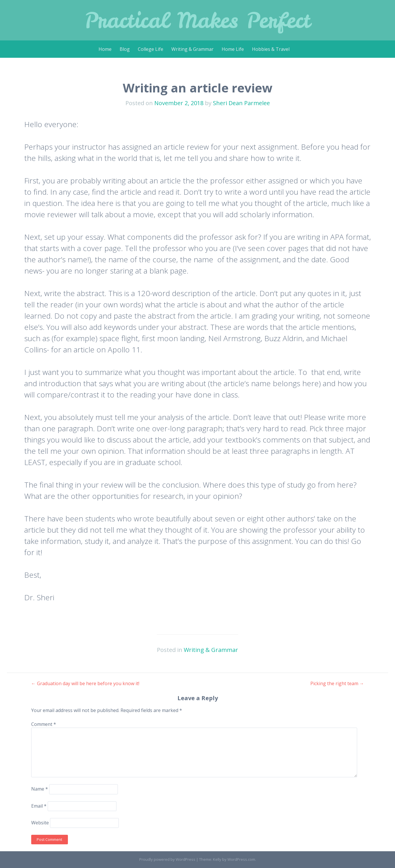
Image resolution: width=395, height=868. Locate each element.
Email (39, 806)
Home (105, 49)
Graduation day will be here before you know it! (85, 683)
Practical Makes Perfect (197, 20)
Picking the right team (337, 683)
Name (40, 789)
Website (40, 823)
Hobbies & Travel (271, 49)
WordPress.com (241, 859)
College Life (151, 49)
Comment (44, 724)
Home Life (233, 49)
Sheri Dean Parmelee (241, 103)
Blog (125, 49)
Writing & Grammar (192, 49)
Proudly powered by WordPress (167, 859)
